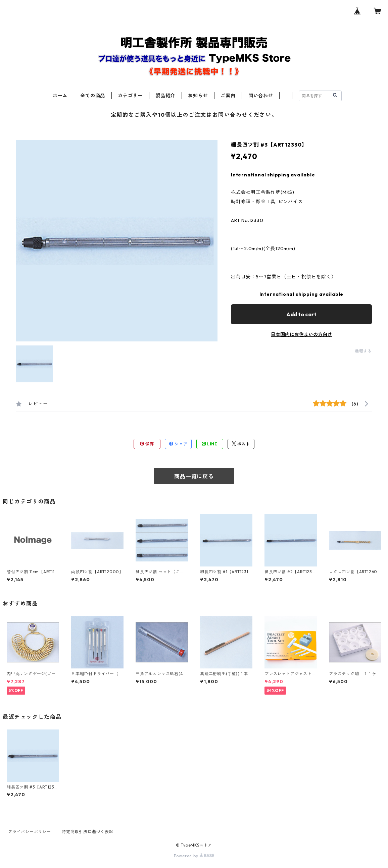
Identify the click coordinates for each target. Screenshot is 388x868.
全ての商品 (93, 96)
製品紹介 (165, 96)
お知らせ (198, 96)
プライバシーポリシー (30, 832)
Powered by (194, 856)
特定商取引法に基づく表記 (88, 832)
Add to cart (301, 314)
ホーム (60, 96)
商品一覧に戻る (194, 476)
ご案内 (228, 96)
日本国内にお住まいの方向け (301, 334)
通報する (363, 351)
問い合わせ (261, 96)
